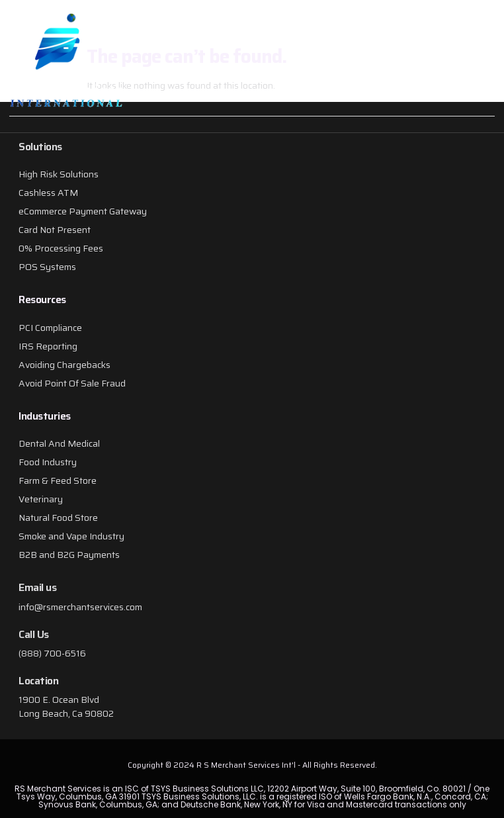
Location (38, 681)
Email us (37, 587)
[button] (425, 66)
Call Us (34, 634)
